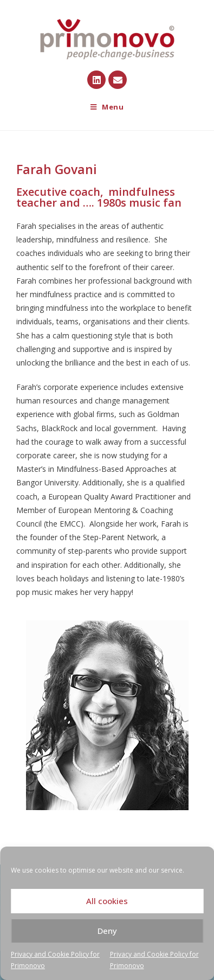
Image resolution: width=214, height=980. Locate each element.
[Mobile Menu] (107, 107)
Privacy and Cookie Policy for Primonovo (55, 960)
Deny (107, 931)
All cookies (107, 901)
